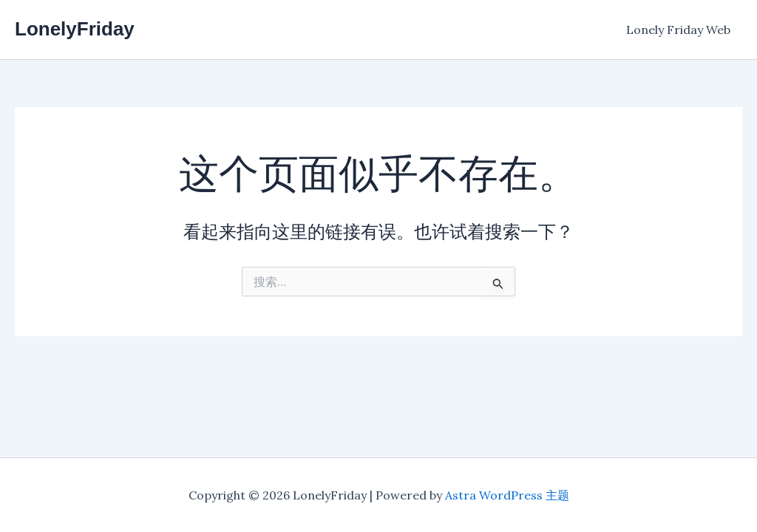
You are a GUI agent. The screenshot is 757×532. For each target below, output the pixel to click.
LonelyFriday (75, 29)
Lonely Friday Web (678, 30)
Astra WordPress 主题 (507, 495)
